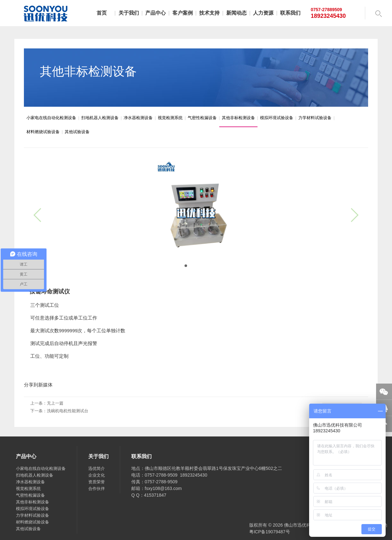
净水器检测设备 (138, 118)
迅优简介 (97, 468)
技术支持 (209, 13)
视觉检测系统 (170, 118)
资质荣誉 (97, 482)
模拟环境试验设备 (277, 118)
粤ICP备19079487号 (270, 532)
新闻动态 (236, 13)
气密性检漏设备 (202, 118)
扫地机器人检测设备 (100, 118)
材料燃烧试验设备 (43, 132)
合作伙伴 (97, 489)
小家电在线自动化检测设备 (51, 118)
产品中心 (156, 13)
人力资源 (263, 13)
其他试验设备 (77, 132)
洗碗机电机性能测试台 (68, 411)
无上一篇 (55, 403)
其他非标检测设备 (238, 118)
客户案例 (183, 13)
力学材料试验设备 (315, 118)
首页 (102, 13)
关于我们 (129, 13)
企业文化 (97, 475)
